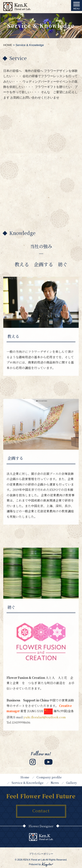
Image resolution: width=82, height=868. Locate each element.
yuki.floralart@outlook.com (45, 717)
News (55, 783)
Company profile (49, 777)
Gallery (72, 783)
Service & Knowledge (28, 783)
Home (25, 777)
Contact (41, 810)
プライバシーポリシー (41, 854)
